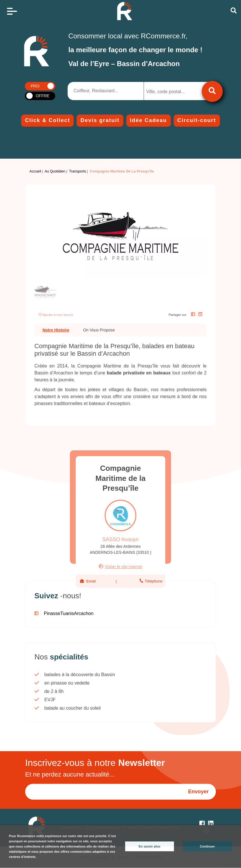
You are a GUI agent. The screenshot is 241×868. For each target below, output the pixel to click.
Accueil (35, 171)
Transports (78, 171)
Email (91, 581)
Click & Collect (47, 120)
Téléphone (153, 581)
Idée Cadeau (149, 120)
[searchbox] (169, 92)
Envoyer (198, 792)
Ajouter (58, 315)
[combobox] (174, 91)
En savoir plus (150, 846)
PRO (35, 86)
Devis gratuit (100, 120)
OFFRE (42, 96)
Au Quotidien (55, 171)
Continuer (207, 846)
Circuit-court (197, 120)
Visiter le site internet (123, 567)
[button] (47, 236)
